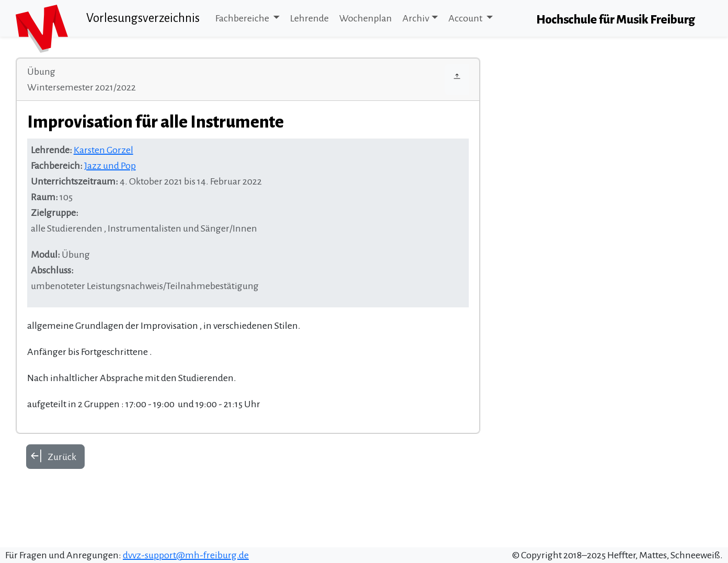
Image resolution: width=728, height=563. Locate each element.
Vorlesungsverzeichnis (143, 18)
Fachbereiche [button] (243, 18)
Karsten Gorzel (103, 150)
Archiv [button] (416, 18)
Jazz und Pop (110, 166)
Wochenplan (366, 18)
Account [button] (466, 18)
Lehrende (309, 18)
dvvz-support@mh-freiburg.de (186, 555)
